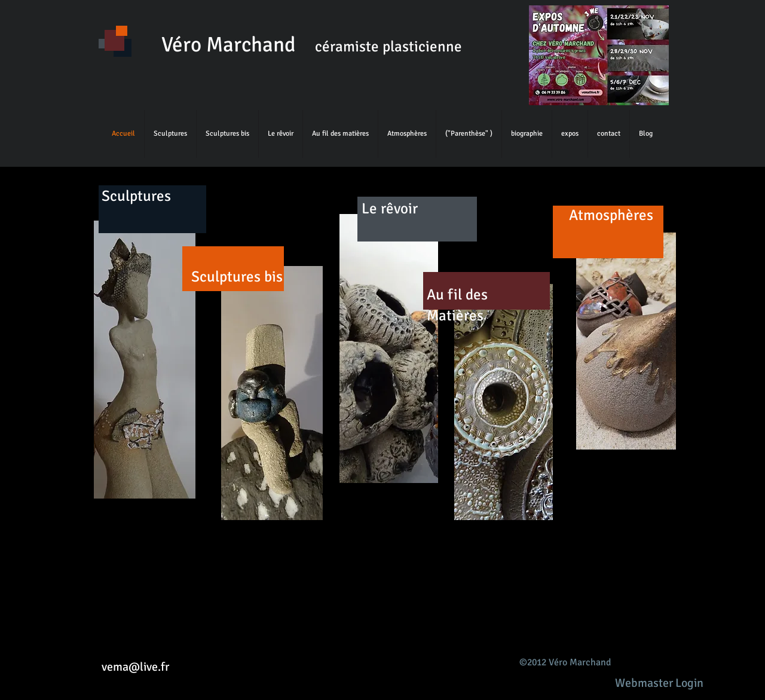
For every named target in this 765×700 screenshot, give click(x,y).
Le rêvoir (390, 208)
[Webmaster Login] (659, 683)
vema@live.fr (135, 667)
